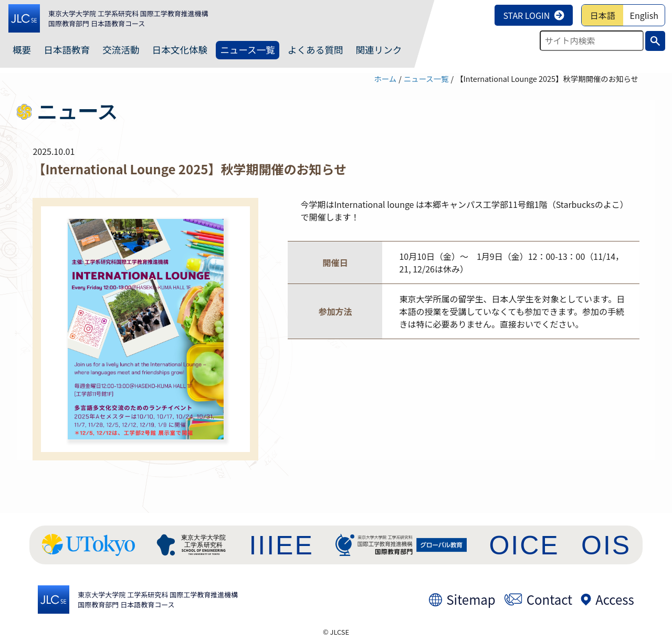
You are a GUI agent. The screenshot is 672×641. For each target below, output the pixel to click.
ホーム (385, 78)
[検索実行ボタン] (655, 41)
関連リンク (379, 50)
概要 (22, 50)
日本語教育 (67, 50)
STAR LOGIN (534, 15)
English (644, 15)
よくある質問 (316, 50)
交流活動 (121, 50)
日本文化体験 (180, 50)
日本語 (603, 15)
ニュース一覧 (248, 50)
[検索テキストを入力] (592, 41)
